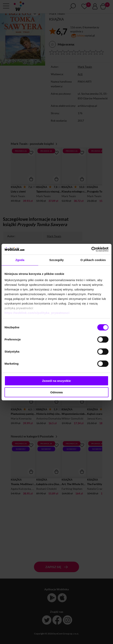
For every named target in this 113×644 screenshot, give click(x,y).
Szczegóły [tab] (56, 260)
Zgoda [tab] (20, 260)
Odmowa (56, 392)
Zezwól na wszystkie (56, 381)
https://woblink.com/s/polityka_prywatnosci (37, 313)
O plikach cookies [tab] (93, 260)
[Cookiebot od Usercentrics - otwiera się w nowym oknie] (91, 249)
